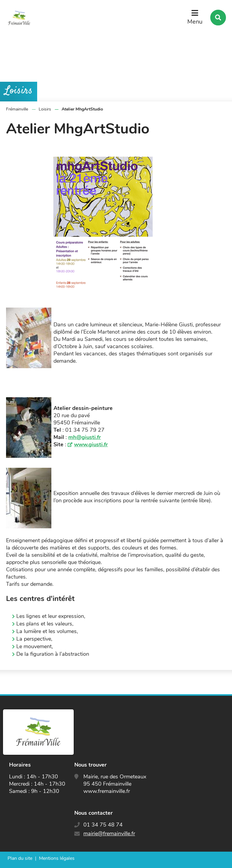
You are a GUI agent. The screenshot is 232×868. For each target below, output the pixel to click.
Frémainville (17, 109)
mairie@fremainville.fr (109, 833)
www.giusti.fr (91, 444)
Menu (195, 22)
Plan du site (20, 858)
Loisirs (45, 109)
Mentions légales (57, 858)
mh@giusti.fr (85, 437)
